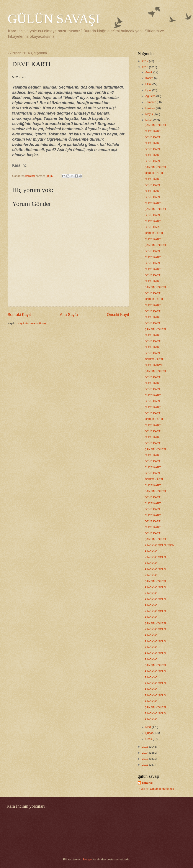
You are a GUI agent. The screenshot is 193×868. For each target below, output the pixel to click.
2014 (146, 753)
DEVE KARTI (153, 137)
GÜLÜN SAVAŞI (54, 19)
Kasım (150, 78)
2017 (146, 61)
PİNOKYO (151, 551)
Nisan (149, 120)
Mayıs (149, 114)
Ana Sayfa (69, 315)
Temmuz (151, 102)
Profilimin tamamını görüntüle (156, 789)
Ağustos (151, 96)
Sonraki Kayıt (19, 315)
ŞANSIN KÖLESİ (155, 125)
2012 (146, 765)
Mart (148, 727)
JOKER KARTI (154, 173)
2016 (146, 67)
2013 (146, 759)
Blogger (88, 859)
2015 (146, 747)
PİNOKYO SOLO (155, 557)
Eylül (149, 90)
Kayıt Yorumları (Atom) (32, 323)
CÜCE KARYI (153, 365)
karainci (147, 783)
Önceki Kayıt (118, 315)
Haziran (150, 108)
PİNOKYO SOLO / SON (159, 545)
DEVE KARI (152, 227)
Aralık (149, 72)
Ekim (149, 84)
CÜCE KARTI (153, 131)
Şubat (149, 733)
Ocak (149, 739)
